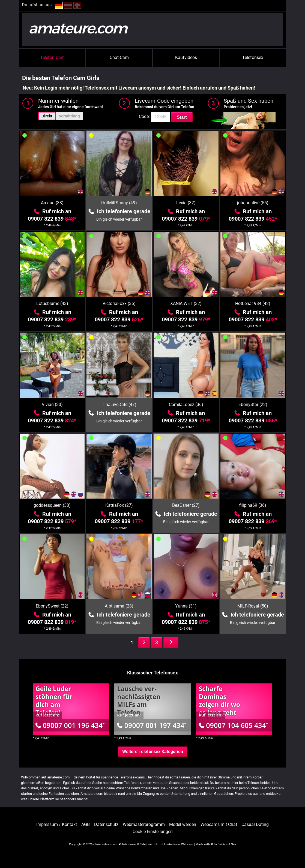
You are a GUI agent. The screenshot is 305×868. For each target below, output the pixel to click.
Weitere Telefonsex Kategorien (153, 752)
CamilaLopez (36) (186, 405)
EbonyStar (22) (253, 405)
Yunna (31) (186, 606)
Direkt (47, 116)
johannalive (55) (253, 203)
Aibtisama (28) (119, 606)
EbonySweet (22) (52, 606)
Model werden (183, 825)
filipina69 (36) (253, 505)
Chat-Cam (119, 57)
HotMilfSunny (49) (119, 203)
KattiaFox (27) (119, 505)
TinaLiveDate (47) (119, 405)
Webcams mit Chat (219, 825)
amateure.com (58, 777)
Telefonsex (253, 57)
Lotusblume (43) (52, 303)
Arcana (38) (52, 203)
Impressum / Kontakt (57, 825)
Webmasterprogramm (144, 825)
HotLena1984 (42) (253, 303)
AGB (86, 825)
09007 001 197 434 (152, 725)
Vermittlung (69, 116)
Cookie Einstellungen (153, 832)
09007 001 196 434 (70, 725)
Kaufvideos (186, 57)
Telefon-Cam (52, 57)
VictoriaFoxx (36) (119, 303)
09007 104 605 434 (233, 725)
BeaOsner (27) (186, 505)
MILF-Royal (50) (253, 606)
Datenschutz (106, 825)
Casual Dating (255, 825)
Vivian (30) (52, 405)
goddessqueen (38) (52, 505)
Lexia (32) (186, 203)
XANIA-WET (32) (186, 303)
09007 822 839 (52, 219)
